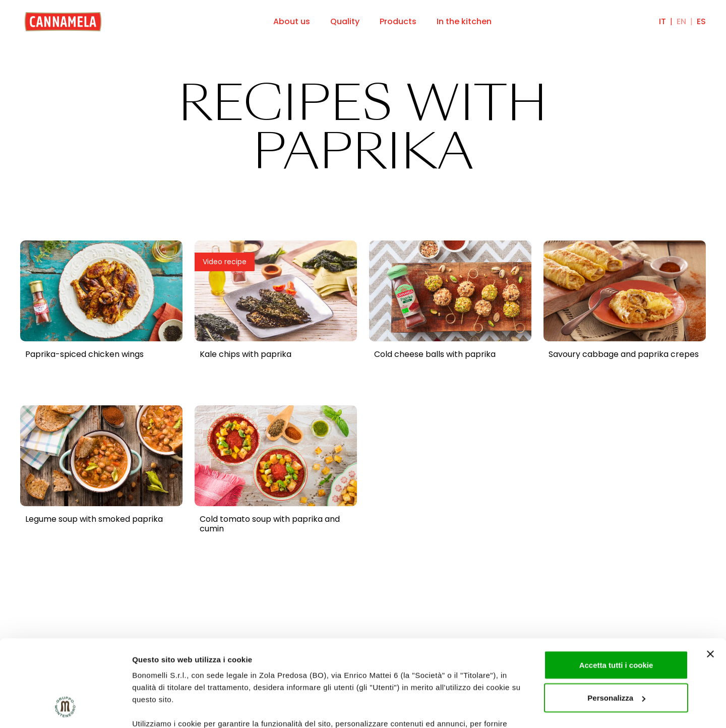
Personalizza (616, 620)
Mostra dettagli (159, 708)
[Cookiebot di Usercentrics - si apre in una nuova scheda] (65, 708)
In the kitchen (464, 21)
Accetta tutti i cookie (616, 587)
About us (292, 21)
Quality (345, 21)
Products (398, 21)
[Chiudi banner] (710, 576)
